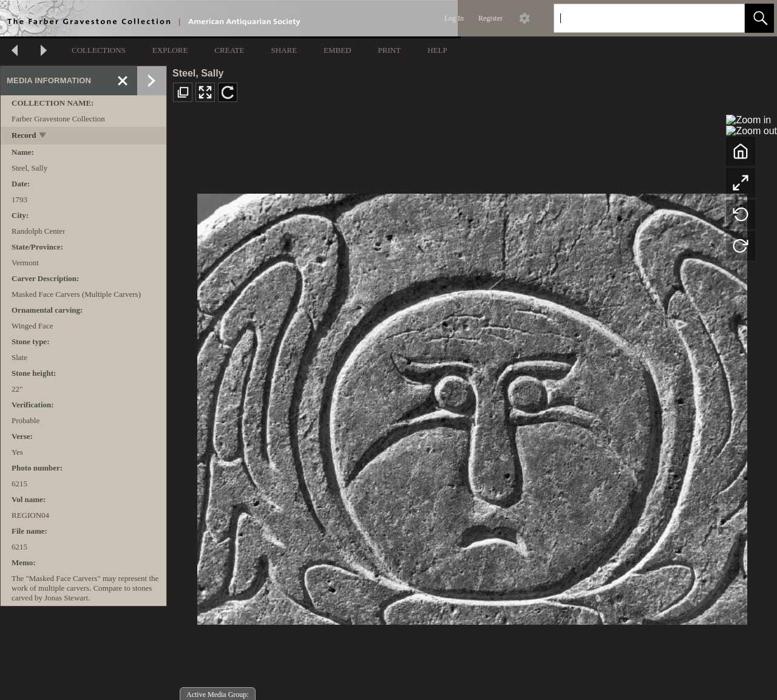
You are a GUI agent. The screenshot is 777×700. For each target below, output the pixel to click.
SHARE (284, 50)
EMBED (338, 50)
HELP (437, 50)
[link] (726, 18)
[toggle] (43, 136)
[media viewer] (472, 406)
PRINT (390, 50)
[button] (759, 18)
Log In (454, 18)
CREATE (229, 50)
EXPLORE (170, 50)
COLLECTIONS (99, 50)
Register (490, 18)
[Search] (635, 18)
